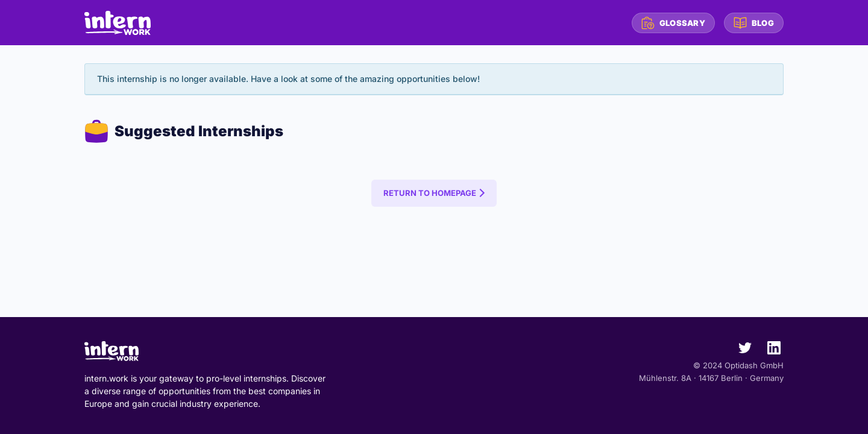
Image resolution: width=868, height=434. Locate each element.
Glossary (673, 23)
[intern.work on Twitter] (740, 350)
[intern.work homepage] (118, 23)
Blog (754, 23)
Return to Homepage (430, 193)
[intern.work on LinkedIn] (769, 350)
